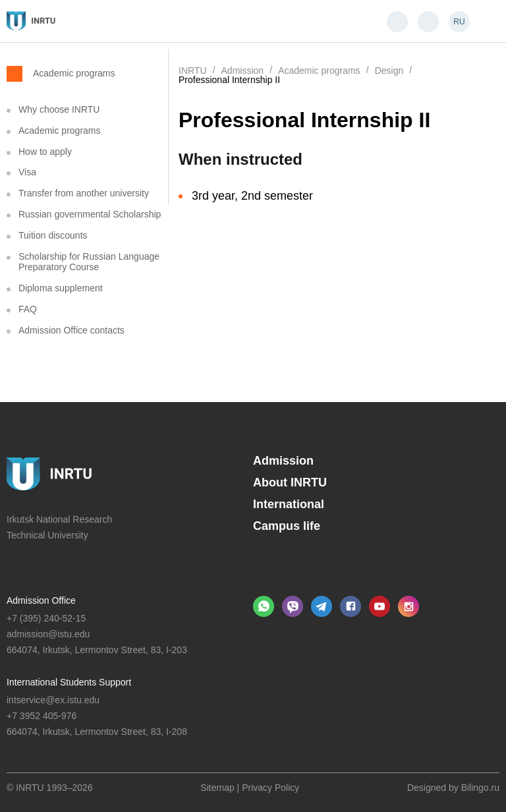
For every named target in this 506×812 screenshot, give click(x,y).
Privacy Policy (270, 788)
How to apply (45, 152)
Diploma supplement (61, 288)
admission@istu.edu (48, 634)
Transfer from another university (84, 193)
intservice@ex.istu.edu (53, 700)
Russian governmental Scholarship (90, 214)
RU (459, 22)
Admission (283, 461)
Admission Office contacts (71, 330)
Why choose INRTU (59, 109)
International (289, 504)
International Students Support (69, 682)
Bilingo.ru (480, 788)
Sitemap (217, 788)
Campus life (287, 526)
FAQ (28, 309)
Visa (27, 172)
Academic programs (74, 73)
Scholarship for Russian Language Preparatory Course (89, 262)
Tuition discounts (53, 235)
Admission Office (41, 600)
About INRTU (290, 482)
